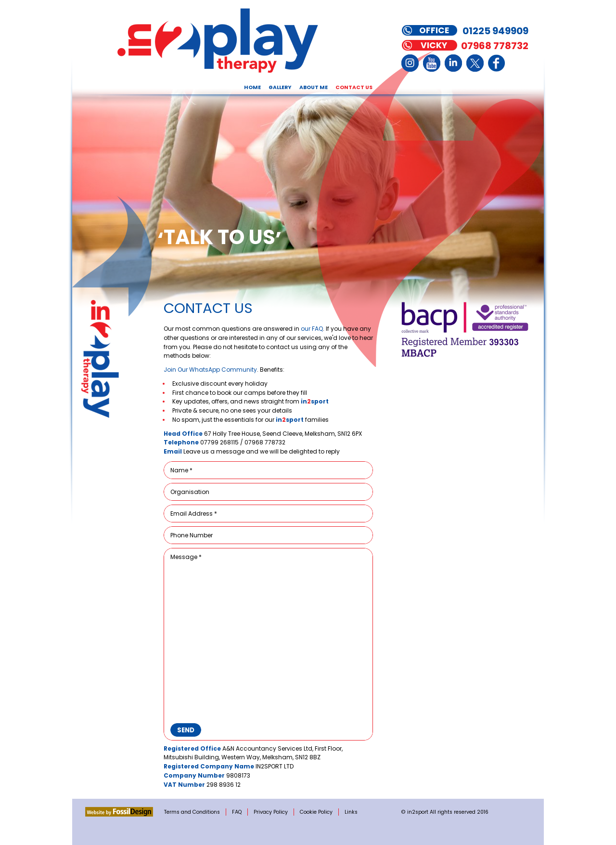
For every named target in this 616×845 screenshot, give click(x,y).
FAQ (237, 812)
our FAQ (312, 329)
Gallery (280, 87)
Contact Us (354, 87)
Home (252, 87)
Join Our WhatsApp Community (210, 370)
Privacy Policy (271, 812)
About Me (314, 87)
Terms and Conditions (192, 812)
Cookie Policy (316, 812)
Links (351, 812)
